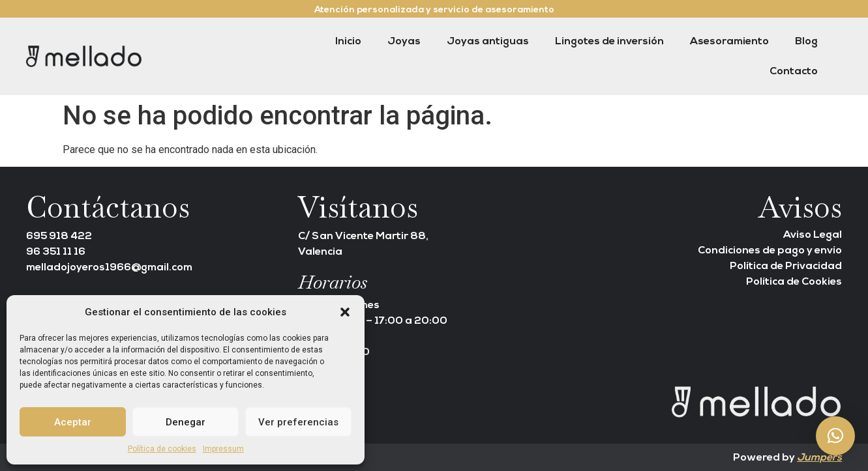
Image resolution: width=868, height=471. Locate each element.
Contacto (794, 72)
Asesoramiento (729, 42)
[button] (345, 312)
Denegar (186, 422)
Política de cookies (162, 449)
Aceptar (73, 422)
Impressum (223, 449)
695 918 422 (59, 236)
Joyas (404, 42)
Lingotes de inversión (609, 42)
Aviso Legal (813, 235)
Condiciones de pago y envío (770, 251)
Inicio (348, 42)
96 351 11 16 (56, 252)
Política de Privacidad (786, 266)
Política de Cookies (794, 282)
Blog (806, 42)
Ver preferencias (298, 422)
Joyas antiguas (488, 42)
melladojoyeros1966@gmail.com (109, 268)
